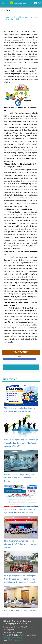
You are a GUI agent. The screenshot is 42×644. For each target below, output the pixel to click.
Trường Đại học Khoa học (13, 638)
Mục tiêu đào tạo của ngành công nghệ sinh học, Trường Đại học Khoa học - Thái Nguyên (20, 478)
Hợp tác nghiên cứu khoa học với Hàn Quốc (21, 611)
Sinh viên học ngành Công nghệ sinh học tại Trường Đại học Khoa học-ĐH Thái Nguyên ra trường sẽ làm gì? (21, 443)
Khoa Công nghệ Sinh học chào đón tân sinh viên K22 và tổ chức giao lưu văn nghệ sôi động (21, 544)
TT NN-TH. (17, 640)
